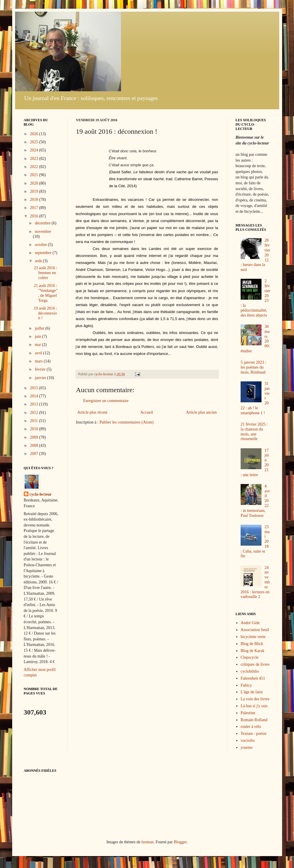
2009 (35, 437)
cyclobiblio (250, 671)
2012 (35, 413)
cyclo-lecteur (41, 494)
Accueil (147, 412)
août (39, 261)
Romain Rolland (254, 720)
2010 (35, 429)
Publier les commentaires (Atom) (127, 422)
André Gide (250, 623)
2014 (35, 396)
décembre (43, 223)
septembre (44, 253)
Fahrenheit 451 (253, 678)
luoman (147, 842)
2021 (35, 175)
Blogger (180, 842)
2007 (35, 454)
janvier (41, 378)
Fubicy (246, 685)
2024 (35, 150)
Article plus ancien (201, 412)
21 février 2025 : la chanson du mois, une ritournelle (254, 432)
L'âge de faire (252, 692)
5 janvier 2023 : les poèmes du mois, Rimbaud (253, 367)
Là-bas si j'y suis (254, 706)
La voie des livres (255, 699)
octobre (41, 245)
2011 (34, 421)
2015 (35, 388)
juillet (40, 328)
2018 (35, 200)
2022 (35, 167)
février (41, 369)
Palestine (248, 713)
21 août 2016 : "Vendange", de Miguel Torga (46, 293)
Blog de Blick (252, 644)
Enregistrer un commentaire (106, 401)
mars (39, 361)
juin (38, 336)
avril (39, 353)
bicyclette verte (253, 637)
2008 (35, 445)
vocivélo (248, 741)
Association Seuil (255, 630)
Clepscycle (249, 657)
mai (38, 345)
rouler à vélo (251, 727)
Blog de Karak (252, 651)
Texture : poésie (254, 734)
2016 (35, 216)
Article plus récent (92, 412)
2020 (35, 183)
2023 (35, 159)
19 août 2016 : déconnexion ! (45, 313)
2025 (35, 142)
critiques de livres (255, 664)
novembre (43, 232)
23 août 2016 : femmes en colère (45, 273)
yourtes (247, 748)
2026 (35, 134)
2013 (35, 404)
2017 (35, 208)
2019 (35, 191)
